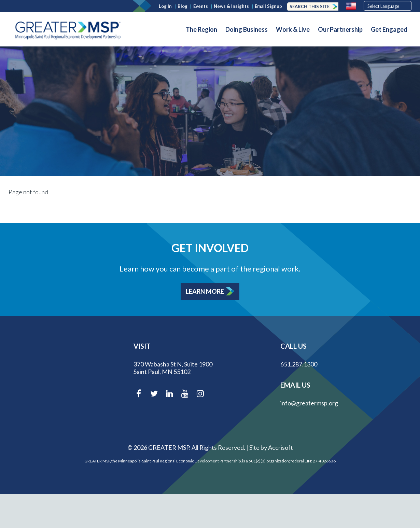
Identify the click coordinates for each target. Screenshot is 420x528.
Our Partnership (340, 29)
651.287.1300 (299, 364)
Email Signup (268, 6)
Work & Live (293, 29)
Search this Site (310, 6)
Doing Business (247, 29)
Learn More (205, 291)
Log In (165, 6)
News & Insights (231, 6)
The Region (201, 29)
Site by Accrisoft (271, 447)
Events (201, 6)
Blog (183, 6)
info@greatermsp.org (309, 403)
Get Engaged (389, 29)
